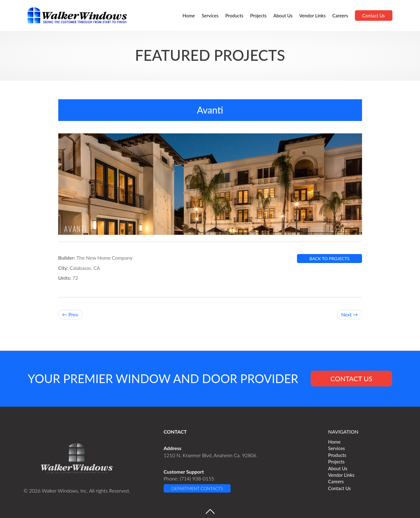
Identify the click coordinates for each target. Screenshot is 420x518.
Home (189, 16)
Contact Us (374, 16)
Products (234, 16)
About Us (283, 16)
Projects (258, 16)
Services (210, 16)
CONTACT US (351, 379)
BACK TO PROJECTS (329, 259)
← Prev (70, 314)
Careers (340, 16)
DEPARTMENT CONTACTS (197, 488)
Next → (349, 314)
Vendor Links (312, 16)
